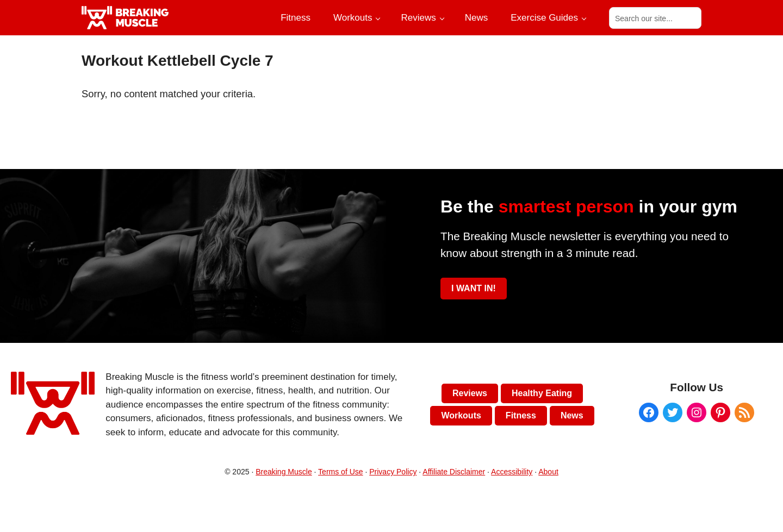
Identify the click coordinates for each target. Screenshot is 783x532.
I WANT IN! (474, 288)
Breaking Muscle (284, 472)
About (548, 472)
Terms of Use (340, 472)
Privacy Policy (393, 472)
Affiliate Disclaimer (454, 472)
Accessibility (512, 472)
